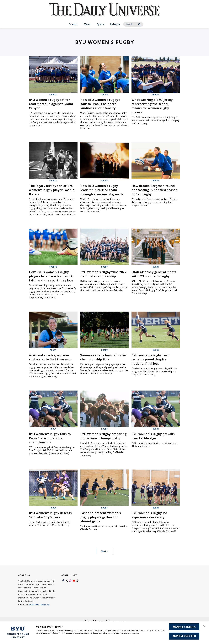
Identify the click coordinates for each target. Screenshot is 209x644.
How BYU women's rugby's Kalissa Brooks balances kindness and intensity (102, 104)
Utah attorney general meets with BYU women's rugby (156, 274)
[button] (204, 626)
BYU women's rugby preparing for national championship (99, 438)
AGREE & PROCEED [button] (184, 636)
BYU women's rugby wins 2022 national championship (104, 274)
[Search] (133, 24)
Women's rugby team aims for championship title (102, 357)
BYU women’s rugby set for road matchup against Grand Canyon (53, 104)
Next (105, 555)
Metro (87, 24)
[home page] (104, 12)
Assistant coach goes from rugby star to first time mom (52, 357)
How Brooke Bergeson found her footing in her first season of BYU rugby (155, 190)
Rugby (104, 267)
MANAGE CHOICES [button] (184, 627)
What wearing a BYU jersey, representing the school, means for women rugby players (154, 106)
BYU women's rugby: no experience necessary (151, 518)
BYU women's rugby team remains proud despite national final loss (153, 359)
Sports (100, 24)
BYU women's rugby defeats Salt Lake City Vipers (52, 518)
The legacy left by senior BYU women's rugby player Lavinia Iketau (53, 190)
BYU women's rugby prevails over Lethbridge (155, 435)
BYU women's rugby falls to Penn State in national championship (51, 438)
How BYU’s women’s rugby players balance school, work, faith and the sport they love (53, 276)
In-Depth (115, 24)
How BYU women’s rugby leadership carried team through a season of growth (103, 190)
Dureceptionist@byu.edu (40, 608)
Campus (73, 24)
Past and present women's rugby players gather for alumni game (102, 521)
